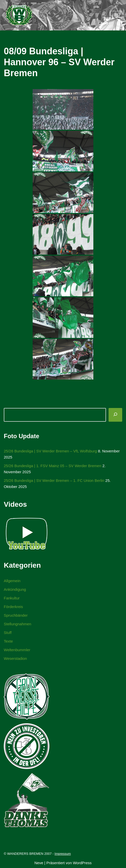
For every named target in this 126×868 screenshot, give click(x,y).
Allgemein (12, 581)
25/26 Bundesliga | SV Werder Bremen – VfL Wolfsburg (50, 451)
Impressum (63, 854)
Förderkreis (13, 607)
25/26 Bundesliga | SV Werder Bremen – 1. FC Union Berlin (54, 480)
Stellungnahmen (17, 624)
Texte (8, 641)
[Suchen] (115, 415)
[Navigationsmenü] (116, 15)
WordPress (82, 863)
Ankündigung (15, 589)
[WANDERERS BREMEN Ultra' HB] (19, 15)
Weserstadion (15, 658)
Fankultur (12, 598)
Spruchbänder (16, 615)
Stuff (8, 633)
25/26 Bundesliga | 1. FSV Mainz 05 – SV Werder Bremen (53, 466)
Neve (39, 863)
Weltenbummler (17, 650)
